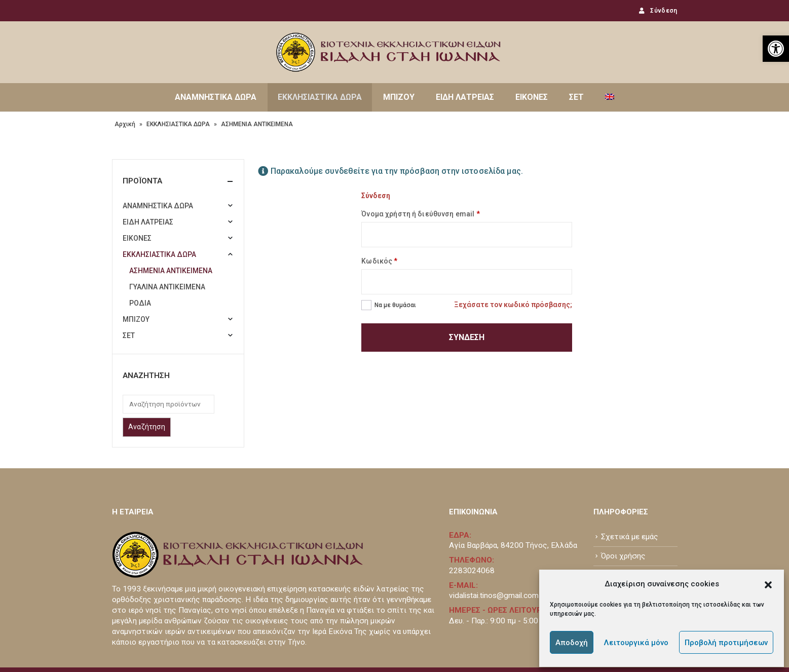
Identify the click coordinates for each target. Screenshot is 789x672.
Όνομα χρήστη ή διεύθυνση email (420, 214)
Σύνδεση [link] (657, 11)
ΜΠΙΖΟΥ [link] (399, 97)
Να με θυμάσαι (395, 305)
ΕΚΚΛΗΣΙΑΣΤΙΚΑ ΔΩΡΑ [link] (320, 97)
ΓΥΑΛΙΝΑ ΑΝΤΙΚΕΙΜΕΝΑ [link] (167, 287)
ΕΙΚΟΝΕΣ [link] (532, 97)
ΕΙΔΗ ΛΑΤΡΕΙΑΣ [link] (465, 97)
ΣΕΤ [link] (576, 97)
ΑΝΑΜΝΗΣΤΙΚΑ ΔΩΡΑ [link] (216, 97)
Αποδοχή (572, 643)
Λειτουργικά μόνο (636, 643)
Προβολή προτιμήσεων (726, 643)
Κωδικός (379, 261)
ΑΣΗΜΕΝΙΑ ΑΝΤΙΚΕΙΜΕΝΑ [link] (171, 271)
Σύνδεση (467, 337)
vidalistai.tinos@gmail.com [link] (494, 547)
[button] (768, 584)
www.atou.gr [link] (239, 640)
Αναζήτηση (147, 427)
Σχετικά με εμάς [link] (630, 488)
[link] (776, 49)
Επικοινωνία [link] (623, 527)
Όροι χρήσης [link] (623, 507)
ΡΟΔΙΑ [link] (140, 303)
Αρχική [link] (125, 124)
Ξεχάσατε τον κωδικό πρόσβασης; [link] (513, 305)
